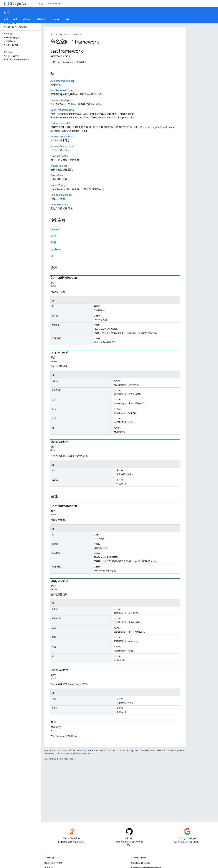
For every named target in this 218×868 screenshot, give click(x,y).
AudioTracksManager (62, 81)
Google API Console (141, 863)
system (56, 249)
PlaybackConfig (59, 156)
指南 (15, 19)
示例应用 (41, 19)
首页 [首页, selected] (41, 4)
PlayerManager (59, 166)
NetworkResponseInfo (63, 146)
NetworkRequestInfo (62, 137)
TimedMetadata (59, 205)
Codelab (55, 19)
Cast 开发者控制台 (53, 863)
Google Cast (55, 4)
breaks (55, 229)
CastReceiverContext (62, 91)
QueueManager (59, 185)
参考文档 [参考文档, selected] (27, 19)
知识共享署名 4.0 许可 (91, 751)
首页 (7, 13)
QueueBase (57, 176)
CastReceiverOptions (62, 100)
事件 (53, 236)
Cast (19, 4)
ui (52, 256)
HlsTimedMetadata (61, 123)
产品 (60, 35)
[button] (20, 41)
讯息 (53, 243)
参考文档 (78, 35)
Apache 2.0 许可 (138, 751)
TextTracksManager (61, 195)
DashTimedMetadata (62, 110)
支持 (67, 19)
